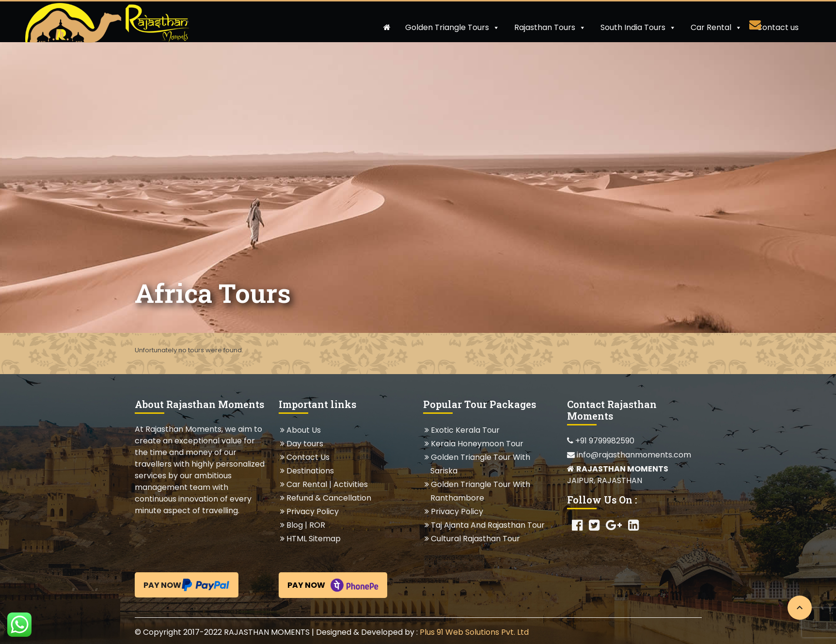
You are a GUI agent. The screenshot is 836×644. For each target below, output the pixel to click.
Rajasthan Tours (550, 27)
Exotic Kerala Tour (465, 430)
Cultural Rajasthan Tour (475, 539)
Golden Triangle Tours (452, 27)
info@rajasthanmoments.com (629, 455)
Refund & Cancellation (329, 498)
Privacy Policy (312, 511)
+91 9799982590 (601, 441)
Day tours (305, 444)
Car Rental (716, 27)
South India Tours (638, 27)
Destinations (310, 471)
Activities (351, 484)
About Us (303, 430)
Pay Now (187, 585)
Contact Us (308, 457)
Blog (295, 525)
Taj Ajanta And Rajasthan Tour (488, 525)
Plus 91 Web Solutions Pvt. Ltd (474, 632)
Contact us (778, 27)
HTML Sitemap (313, 539)
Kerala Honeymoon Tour (477, 444)
